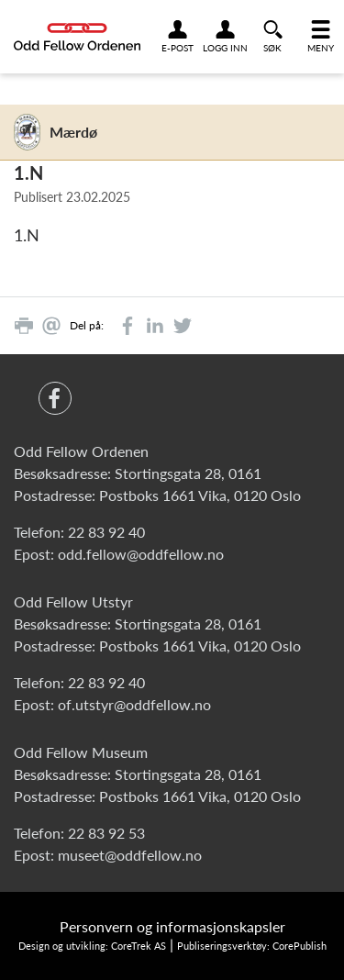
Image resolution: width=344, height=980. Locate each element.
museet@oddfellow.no (130, 855)
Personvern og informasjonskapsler (172, 926)
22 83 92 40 (106, 532)
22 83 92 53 (106, 833)
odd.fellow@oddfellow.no (141, 554)
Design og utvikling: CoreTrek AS (92, 946)
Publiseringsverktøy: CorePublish (252, 946)
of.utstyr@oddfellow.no (134, 704)
